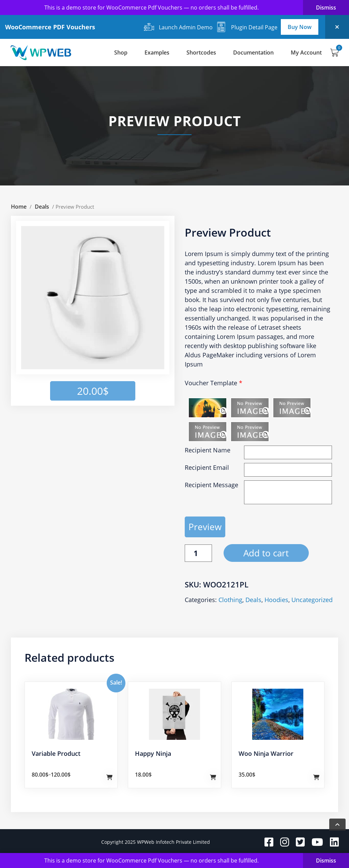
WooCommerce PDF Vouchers (50, 27)
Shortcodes (201, 53)
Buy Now (300, 27)
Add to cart (266, 553)
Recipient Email (207, 467)
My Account (306, 53)
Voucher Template (214, 383)
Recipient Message (211, 485)
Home (19, 207)
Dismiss (326, 8)
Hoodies (276, 600)
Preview (205, 527)
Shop (121, 53)
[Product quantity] (198, 553)
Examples (157, 53)
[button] (148, 237)
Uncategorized (312, 600)
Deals (42, 207)
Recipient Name (208, 450)
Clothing (230, 600)
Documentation (253, 53)
